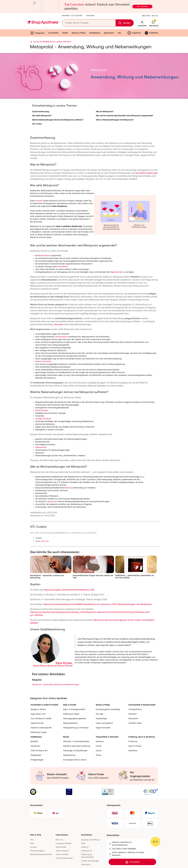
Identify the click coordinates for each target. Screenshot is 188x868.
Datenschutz (87, 851)
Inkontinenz (35, 746)
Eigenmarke (109, 33)
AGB (83, 843)
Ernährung (133, 741)
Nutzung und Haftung (90, 840)
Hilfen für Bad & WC (39, 751)
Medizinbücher (69, 755)
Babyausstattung (70, 723)
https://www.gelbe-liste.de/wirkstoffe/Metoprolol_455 (69, 590)
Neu (119, 33)
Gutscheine (90, 16)
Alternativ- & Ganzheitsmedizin (76, 741)
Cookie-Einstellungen (90, 861)
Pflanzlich (133, 714)
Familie (65, 33)
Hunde (99, 746)
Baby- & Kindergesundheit (74, 709)
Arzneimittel (53, 33)
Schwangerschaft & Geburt (75, 760)
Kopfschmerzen (42, 410)
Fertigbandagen (37, 760)
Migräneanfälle (116, 272)
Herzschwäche (61, 337)
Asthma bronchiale (43, 361)
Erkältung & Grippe (39, 732)
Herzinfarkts (63, 267)
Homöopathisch (135, 709)
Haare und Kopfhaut (104, 723)
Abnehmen (133, 751)
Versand (33, 847)
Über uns (155, 16)
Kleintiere (100, 741)
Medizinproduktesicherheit (41, 854)
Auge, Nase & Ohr (38, 714)
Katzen (99, 751)
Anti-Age (99, 714)
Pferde (99, 755)
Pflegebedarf (36, 755)
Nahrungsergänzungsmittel (75, 719)
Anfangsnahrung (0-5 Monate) (76, 728)
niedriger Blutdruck (43, 419)
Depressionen (41, 447)
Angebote (134, 33)
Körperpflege (101, 719)
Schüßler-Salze (135, 723)
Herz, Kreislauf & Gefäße (41, 719)
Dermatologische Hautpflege (108, 709)
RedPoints (151, 33)
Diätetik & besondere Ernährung (77, 746)
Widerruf (85, 847)
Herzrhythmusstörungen (147, 173)
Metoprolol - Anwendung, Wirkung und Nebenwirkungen (56, 684)
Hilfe (32, 843)
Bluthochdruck (44, 256)
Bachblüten (133, 719)
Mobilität (34, 741)
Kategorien (37, 33)
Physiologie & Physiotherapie (75, 751)
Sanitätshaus (95, 33)
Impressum (86, 864)
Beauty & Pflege (79, 33)
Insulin (68, 488)
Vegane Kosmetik (103, 728)
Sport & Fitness (135, 746)
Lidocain (50, 501)
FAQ (32, 840)
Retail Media (61, 847)
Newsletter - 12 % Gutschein (72, 16)
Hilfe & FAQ (146, 16)
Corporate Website (64, 843)
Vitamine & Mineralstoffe (41, 728)
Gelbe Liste (45, 541)
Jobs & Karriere (62, 851)
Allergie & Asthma (38, 709)
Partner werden (62, 854)
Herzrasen (59, 324)
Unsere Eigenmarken (64, 858)
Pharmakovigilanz (37, 851)
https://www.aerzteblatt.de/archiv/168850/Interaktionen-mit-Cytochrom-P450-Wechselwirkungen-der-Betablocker (97, 604)
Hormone (39, 201)
